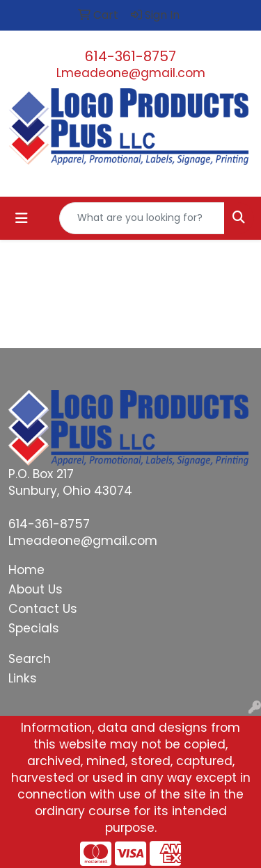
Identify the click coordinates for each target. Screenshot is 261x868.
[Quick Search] (142, 218)
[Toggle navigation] (22, 218)
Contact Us (43, 609)
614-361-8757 (130, 56)
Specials (34, 628)
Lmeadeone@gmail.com (131, 73)
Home (26, 570)
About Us (35, 589)
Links (23, 678)
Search (30, 659)
